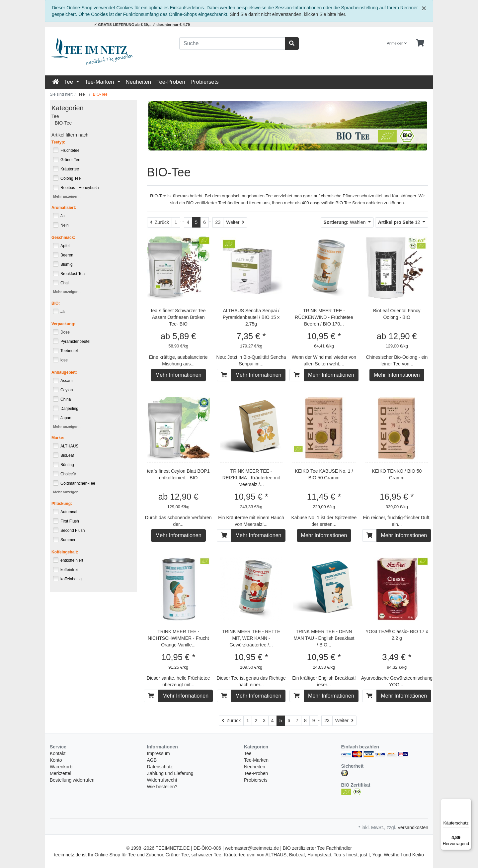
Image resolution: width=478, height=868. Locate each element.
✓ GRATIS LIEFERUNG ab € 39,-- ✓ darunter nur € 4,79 (142, 25)
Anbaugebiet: (64, 372)
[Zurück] (160, 222)
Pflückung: (62, 504)
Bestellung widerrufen (72, 780)
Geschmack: (63, 238)
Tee (69, 82)
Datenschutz (160, 767)
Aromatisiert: (64, 208)
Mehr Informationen (178, 375)
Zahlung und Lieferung (170, 773)
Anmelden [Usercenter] (397, 43)
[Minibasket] (420, 43)
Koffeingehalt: (65, 552)
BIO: (56, 303)
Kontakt (58, 753)
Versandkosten (413, 827)
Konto (56, 760)
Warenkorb (61, 767)
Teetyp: (58, 142)
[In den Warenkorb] (224, 375)
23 (218, 222)
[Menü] (467, 803)
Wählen (345, 222)
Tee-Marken (100, 82)
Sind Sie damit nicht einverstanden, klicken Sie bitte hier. (288, 14)
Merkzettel (61, 773)
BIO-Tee (63, 123)
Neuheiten (139, 82)
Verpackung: (63, 324)
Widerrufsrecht (162, 780)
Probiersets (205, 82)
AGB (152, 760)
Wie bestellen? (162, 787)
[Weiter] (235, 222)
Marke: (58, 438)
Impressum (159, 753)
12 (400, 222)
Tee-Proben (171, 82)
